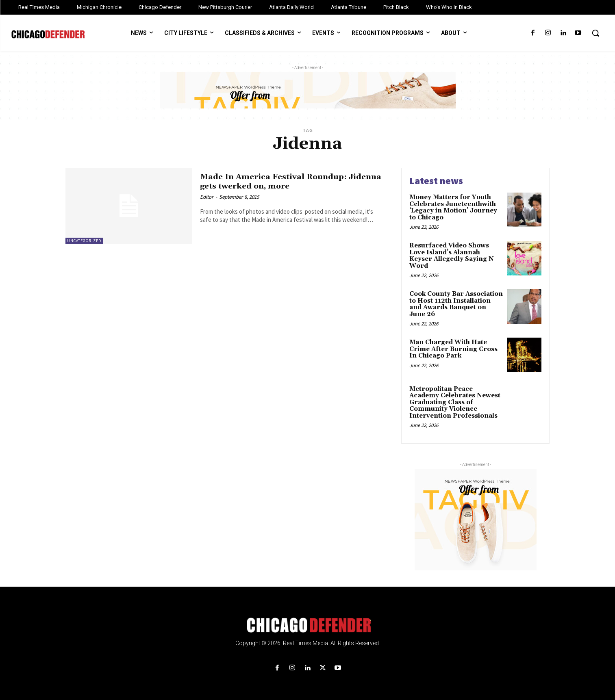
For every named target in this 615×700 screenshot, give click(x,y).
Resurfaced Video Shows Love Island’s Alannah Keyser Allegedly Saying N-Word (453, 256)
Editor (207, 197)
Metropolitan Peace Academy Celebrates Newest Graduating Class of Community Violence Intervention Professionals (455, 402)
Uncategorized (84, 241)
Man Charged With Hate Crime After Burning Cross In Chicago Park (453, 349)
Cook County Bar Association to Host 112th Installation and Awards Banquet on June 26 (456, 304)
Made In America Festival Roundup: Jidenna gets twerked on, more (280, 181)
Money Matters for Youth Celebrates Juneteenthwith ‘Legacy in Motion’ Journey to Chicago (453, 207)
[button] (595, 33)
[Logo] (308, 625)
